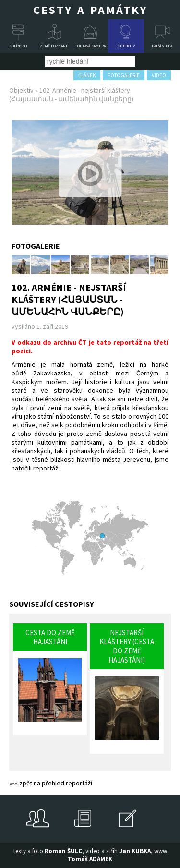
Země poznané (54, 46)
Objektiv (126, 46)
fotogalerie (124, 75)
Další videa (162, 46)
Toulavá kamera (90, 46)
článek (87, 75)
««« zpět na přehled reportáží (51, 783)
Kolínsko (18, 46)
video (159, 75)
